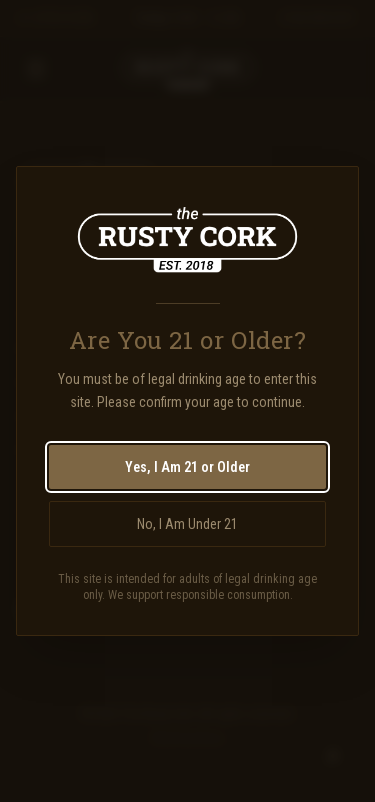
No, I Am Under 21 (187, 524)
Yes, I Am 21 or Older (187, 467)
